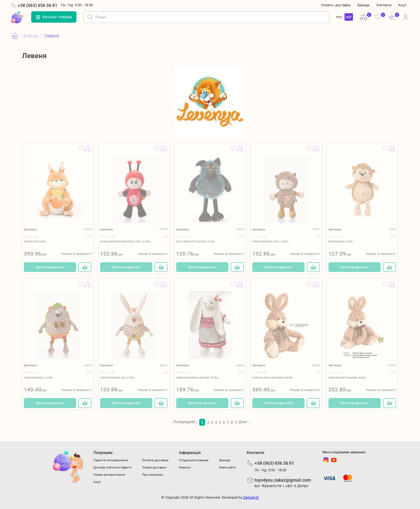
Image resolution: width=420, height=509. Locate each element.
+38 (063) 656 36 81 (37, 5)
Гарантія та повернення (111, 460)
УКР (349, 17)
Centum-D (251, 498)
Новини (185, 467)
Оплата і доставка (336, 5)
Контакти (384, 5)
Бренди (363, 5)
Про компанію (153, 475)
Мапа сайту (228, 467)
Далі (243, 422)
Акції (402, 5)
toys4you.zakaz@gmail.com (283, 480)
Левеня (52, 36)
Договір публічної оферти (112, 467)
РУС (339, 17)
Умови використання (109, 475)
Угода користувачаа (194, 460)
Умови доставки (154, 467)
